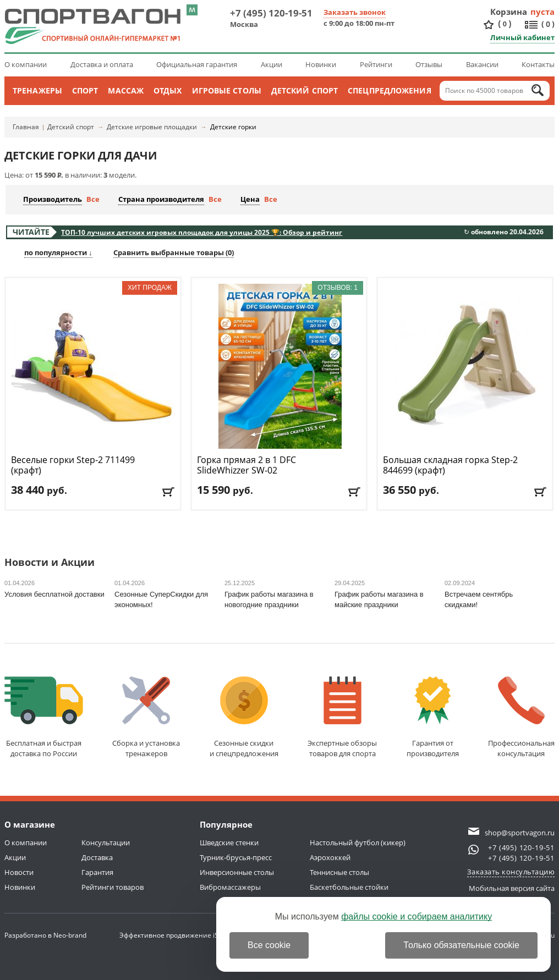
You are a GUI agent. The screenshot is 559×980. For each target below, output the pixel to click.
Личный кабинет (522, 37)
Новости (19, 872)
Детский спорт (305, 90)
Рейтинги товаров (113, 887)
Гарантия (97, 872)
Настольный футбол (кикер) (358, 843)
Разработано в (45, 935)
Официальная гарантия (197, 64)
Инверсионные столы (237, 872)
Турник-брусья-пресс (236, 857)
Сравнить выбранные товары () (174, 252)
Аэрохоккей (330, 857)
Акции (272, 64)
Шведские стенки (229, 843)
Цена (250, 199)
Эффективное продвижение (175, 935)
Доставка (97, 857)
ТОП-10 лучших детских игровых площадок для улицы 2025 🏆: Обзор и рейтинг (202, 232)
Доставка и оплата (102, 64)
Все (93, 199)
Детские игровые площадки (152, 127)
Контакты (538, 64)
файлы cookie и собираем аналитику (416, 916)
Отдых (168, 90)
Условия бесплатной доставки (54, 594)
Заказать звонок (355, 12)
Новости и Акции (50, 563)
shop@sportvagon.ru (520, 833)
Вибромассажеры (230, 887)
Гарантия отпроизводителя (433, 717)
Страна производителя (161, 199)
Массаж (126, 90)
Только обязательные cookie (461, 945)
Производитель (53, 199)
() (505, 24)
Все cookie (269, 945)
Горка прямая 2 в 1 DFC (246, 465)
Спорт (85, 90)
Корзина (509, 12)
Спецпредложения (390, 90)
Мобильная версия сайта (512, 888)
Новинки (321, 64)
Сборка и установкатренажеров (146, 717)
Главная (26, 127)
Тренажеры (37, 90)
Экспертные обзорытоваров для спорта (342, 717)
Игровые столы (227, 90)
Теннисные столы (339, 872)
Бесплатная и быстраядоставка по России (44, 717)
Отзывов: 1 (338, 288)
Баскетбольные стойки (349, 887)
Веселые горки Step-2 (73, 465)
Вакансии (482, 64)
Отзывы (429, 64)
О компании (26, 64)
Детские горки (233, 127)
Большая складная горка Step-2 (450, 465)
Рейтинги (376, 64)
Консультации (106, 843)
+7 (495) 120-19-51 (271, 13)
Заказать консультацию (511, 872)
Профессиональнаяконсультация (521, 717)
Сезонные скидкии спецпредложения (244, 717)
